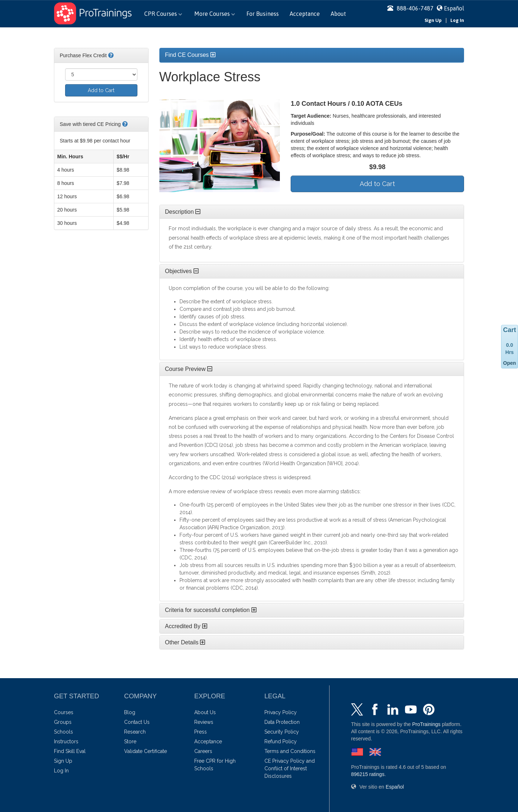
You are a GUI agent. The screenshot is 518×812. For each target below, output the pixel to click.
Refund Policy (281, 741)
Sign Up (433, 20)
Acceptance (305, 14)
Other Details (185, 642)
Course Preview (189, 369)
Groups (63, 722)
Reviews (204, 722)
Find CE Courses (190, 55)
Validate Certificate (146, 751)
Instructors (66, 741)
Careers (203, 751)
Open (510, 363)
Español (454, 8)
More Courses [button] (215, 14)
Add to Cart (101, 90)
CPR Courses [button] (163, 14)
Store (130, 741)
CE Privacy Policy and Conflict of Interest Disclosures (290, 768)
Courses (64, 712)
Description (183, 212)
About (338, 14)
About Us (205, 712)
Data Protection (282, 722)
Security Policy (282, 732)
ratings (368, 774)
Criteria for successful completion (211, 610)
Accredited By (186, 626)
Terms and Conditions (290, 751)
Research (135, 732)
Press (201, 732)
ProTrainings (426, 724)
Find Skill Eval (70, 751)
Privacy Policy (281, 712)
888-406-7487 (410, 8)
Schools (63, 732)
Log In (457, 20)
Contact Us (137, 722)
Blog (130, 712)
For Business (263, 14)
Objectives (182, 271)
